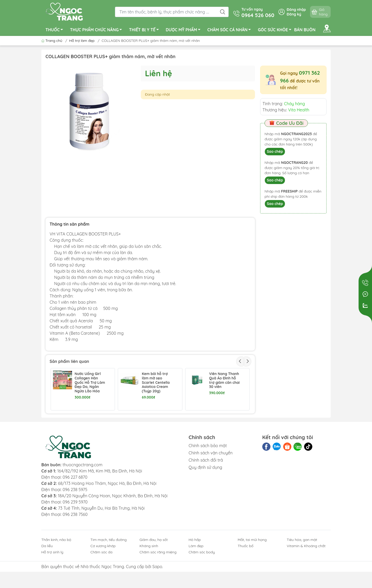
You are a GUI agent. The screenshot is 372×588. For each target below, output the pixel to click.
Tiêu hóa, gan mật (302, 575)
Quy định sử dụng (205, 503)
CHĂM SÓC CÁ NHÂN (231, 30)
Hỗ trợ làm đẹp (82, 41)
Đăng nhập (296, 10)
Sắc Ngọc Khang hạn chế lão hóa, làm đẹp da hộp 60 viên (223, 418)
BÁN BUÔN (305, 30)
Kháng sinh (149, 581)
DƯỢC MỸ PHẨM (185, 30)
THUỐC (56, 30)
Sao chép (275, 151)
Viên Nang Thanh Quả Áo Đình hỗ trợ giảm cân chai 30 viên (224, 380)
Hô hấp (195, 575)
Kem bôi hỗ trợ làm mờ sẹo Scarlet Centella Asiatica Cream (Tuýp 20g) (156, 383)
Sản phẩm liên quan (69, 361)
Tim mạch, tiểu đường (109, 575)
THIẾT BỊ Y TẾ (145, 30)
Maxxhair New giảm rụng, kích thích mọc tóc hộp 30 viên (90, 418)
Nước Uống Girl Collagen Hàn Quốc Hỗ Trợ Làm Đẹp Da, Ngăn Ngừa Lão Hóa (90, 383)
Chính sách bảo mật (208, 481)
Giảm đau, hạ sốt (154, 575)
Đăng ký (294, 14)
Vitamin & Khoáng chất (306, 581)
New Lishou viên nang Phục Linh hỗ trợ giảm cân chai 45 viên (158, 418)
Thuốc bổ (246, 581)
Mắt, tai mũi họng (252, 575)
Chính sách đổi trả (206, 495)
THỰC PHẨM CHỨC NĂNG (97, 30)
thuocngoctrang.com (82, 500)
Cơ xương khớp (103, 581)
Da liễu (47, 581)
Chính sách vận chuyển (211, 488)
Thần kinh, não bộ (56, 575)
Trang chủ (52, 41)
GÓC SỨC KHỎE (276, 30)
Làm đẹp (196, 581)
